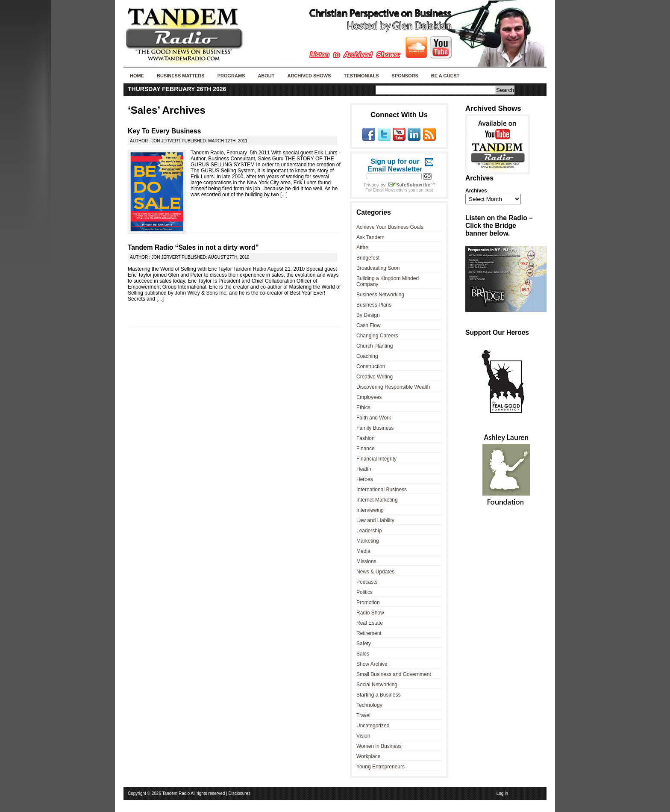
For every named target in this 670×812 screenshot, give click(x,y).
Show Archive (372, 664)
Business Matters (181, 76)
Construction (371, 366)
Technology (369, 705)
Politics (364, 592)
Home (137, 76)
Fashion (366, 438)
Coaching (367, 356)
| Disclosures (238, 793)
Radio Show (370, 613)
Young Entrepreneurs (381, 767)
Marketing (368, 541)
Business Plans (374, 305)
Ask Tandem (370, 237)
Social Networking (377, 685)
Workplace (368, 756)
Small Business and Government (394, 674)
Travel (363, 715)
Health (364, 469)
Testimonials (361, 76)
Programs (231, 76)
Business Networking (380, 295)
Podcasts (367, 582)
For (369, 190)
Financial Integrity (376, 459)
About (266, 76)
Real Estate (370, 623)
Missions (366, 561)
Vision (363, 736)
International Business (382, 490)
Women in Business (379, 746)
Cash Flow (369, 325)
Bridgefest (368, 258)
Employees (369, 397)
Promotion (368, 602)
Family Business (375, 428)
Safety (364, 644)
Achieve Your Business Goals (390, 227)
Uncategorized (373, 726)
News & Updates (375, 572)
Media (363, 551)
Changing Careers (377, 336)
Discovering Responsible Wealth (393, 387)
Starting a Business (378, 695)
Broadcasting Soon (378, 268)
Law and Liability (375, 520)
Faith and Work (374, 418)
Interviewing (370, 510)
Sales (363, 654)
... (284, 195)
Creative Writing (375, 377)
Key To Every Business (164, 131)
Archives (476, 191)
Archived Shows (309, 76)
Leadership (369, 531)
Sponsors (405, 76)
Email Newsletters (390, 190)
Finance (366, 449)
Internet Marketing (377, 500)
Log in (502, 793)
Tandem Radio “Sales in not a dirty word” (193, 247)
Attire (362, 248)
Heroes (365, 479)
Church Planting (375, 346)
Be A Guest (445, 76)
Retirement (369, 633)
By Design (368, 315)
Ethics (363, 407)
